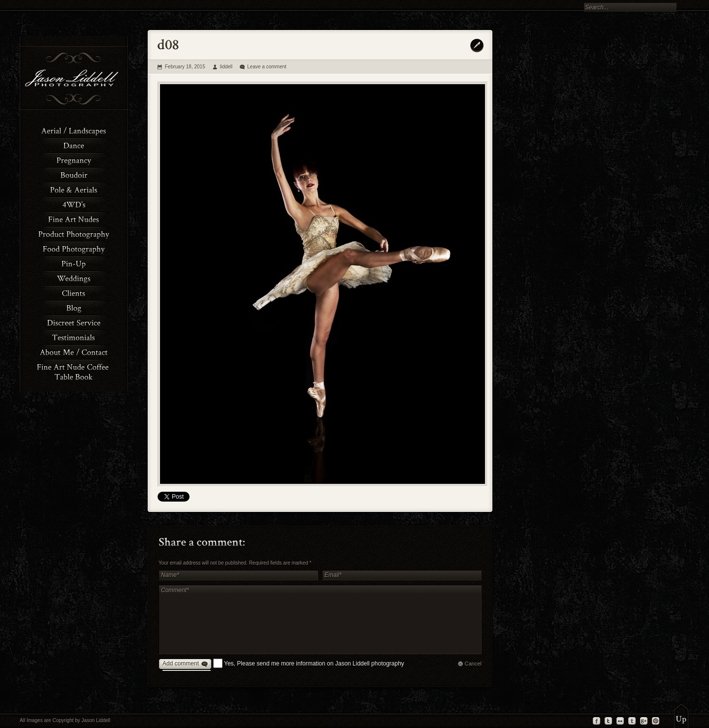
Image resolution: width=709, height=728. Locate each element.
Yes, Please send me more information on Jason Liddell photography (314, 664)
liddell (226, 67)
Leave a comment (267, 67)
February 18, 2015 (185, 67)
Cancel (473, 664)
